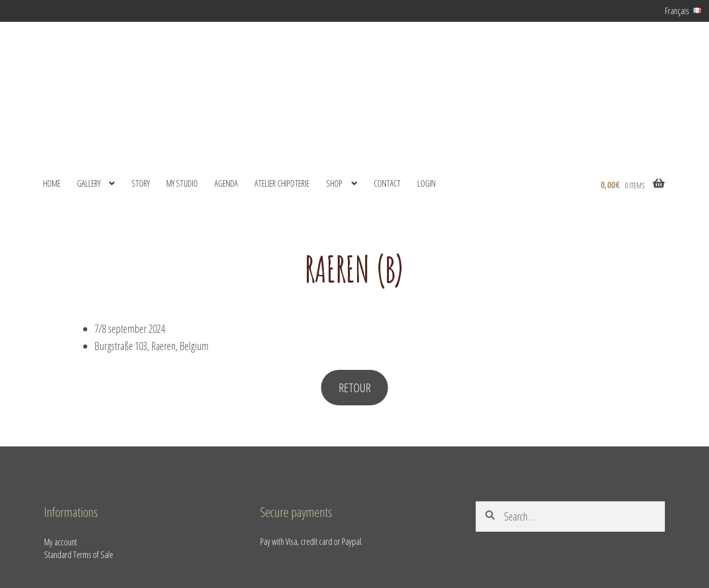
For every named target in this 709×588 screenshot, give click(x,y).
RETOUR (355, 387)
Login (427, 183)
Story (140, 183)
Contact (387, 183)
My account (61, 542)
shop (334, 183)
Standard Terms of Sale (79, 555)
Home (52, 183)
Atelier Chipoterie (282, 183)
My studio (182, 183)
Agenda (226, 183)
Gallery (89, 183)
